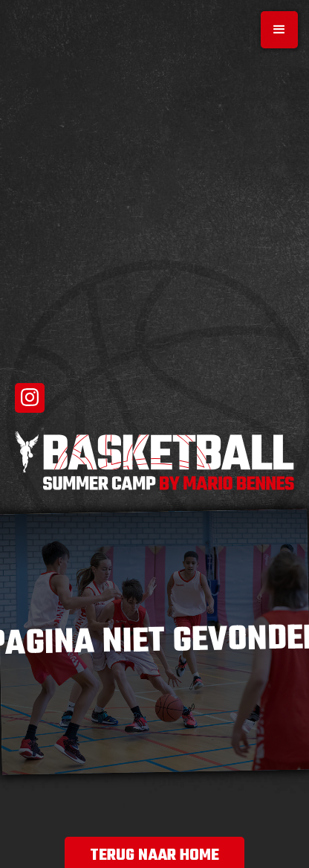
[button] (279, 30)
